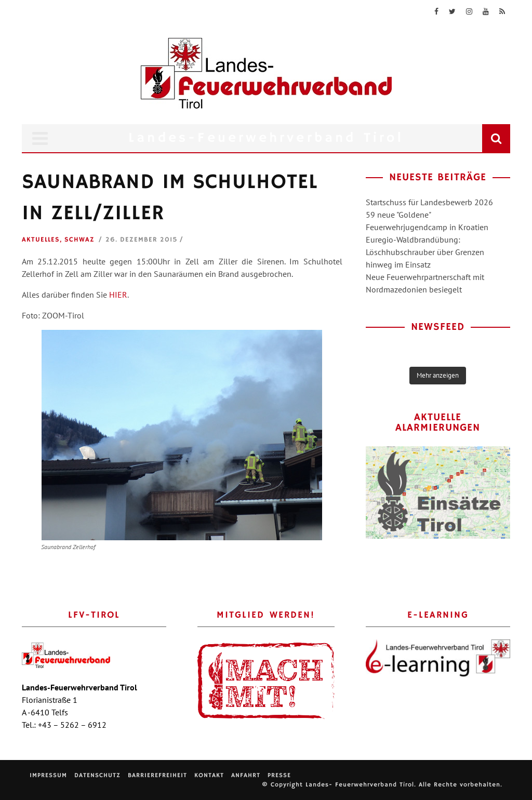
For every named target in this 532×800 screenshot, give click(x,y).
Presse (279, 775)
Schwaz (79, 240)
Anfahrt (246, 775)
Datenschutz (97, 775)
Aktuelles (41, 240)
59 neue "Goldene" (398, 215)
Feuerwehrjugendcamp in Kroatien (427, 227)
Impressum (48, 775)
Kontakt (209, 775)
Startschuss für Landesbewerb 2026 (429, 202)
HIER (118, 295)
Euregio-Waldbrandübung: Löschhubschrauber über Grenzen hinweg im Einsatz (425, 252)
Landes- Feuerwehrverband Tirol (360, 785)
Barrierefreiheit (157, 775)
